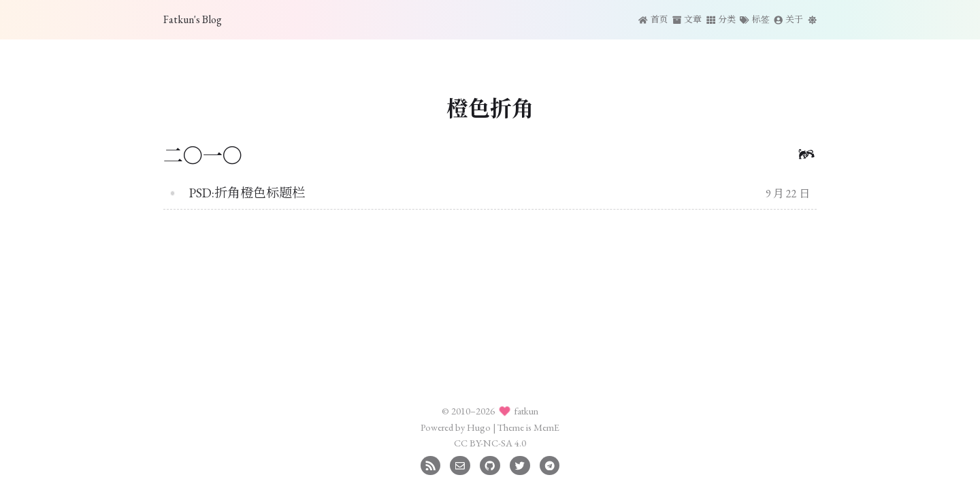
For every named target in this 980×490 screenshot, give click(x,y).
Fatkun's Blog (193, 19)
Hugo (479, 427)
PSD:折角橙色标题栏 (247, 193)
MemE (546, 427)
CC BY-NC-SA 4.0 (490, 443)
